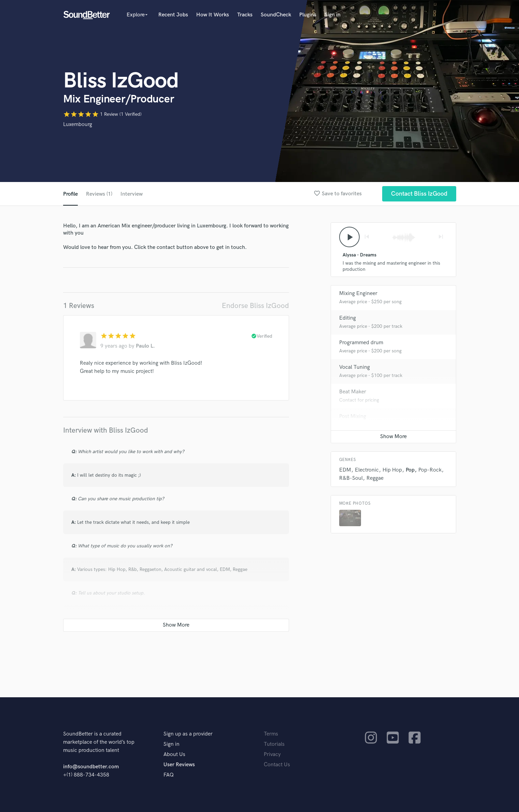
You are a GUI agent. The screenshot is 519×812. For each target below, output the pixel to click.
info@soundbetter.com (91, 767)
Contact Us (277, 765)
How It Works (213, 15)
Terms (271, 734)
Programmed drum (361, 343)
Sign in (333, 15)
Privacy (272, 754)
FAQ (169, 775)
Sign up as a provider (188, 734)
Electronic (367, 470)
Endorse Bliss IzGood (255, 306)
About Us (174, 754)
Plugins (308, 15)
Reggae (375, 478)
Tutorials (274, 744)
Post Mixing (353, 416)
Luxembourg (78, 124)
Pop (410, 470)
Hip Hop (392, 470)
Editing (348, 318)
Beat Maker (353, 392)
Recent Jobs (173, 15)
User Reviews (179, 765)
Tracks (245, 15)
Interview (132, 194)
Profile (70, 194)
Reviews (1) (99, 194)
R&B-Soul (351, 478)
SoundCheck (276, 15)
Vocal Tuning (355, 367)
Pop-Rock (430, 470)
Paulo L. (145, 346)
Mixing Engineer (358, 293)
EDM (345, 470)
